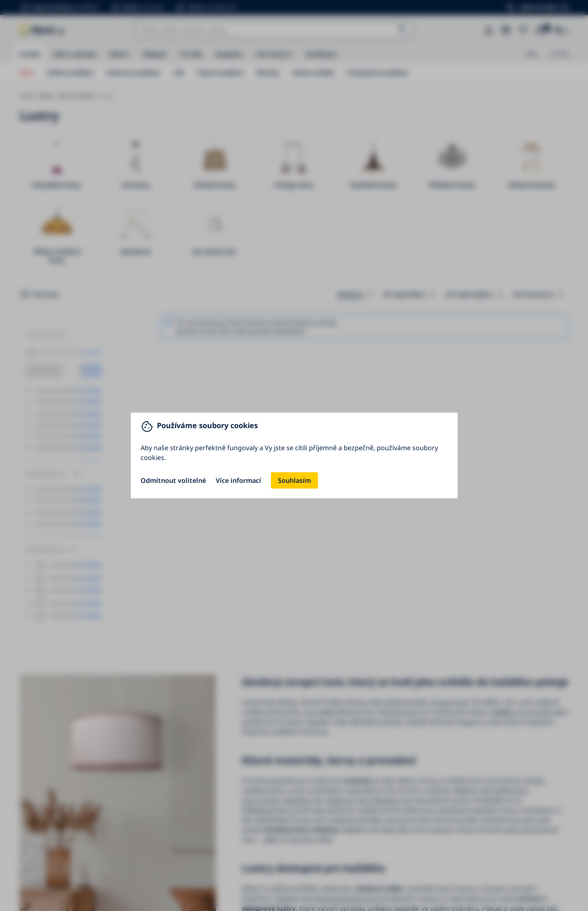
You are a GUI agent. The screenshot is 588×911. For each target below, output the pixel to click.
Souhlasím (294, 480)
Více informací (238, 480)
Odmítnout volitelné (173, 480)
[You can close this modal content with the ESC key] (294, 455)
